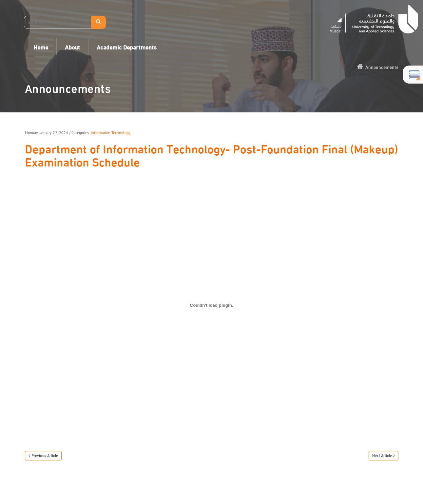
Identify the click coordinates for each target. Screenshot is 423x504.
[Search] (58, 22)
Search (98, 22)
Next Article (382, 456)
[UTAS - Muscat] (374, 19)
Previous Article (45, 456)
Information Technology (111, 133)
